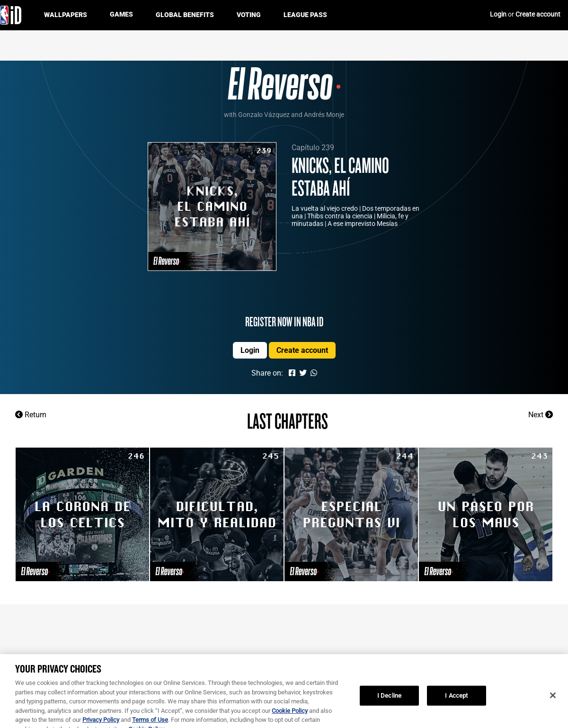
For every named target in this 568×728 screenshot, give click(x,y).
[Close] (553, 699)
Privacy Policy (101, 723)
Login (499, 14)
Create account (538, 14)
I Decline (389, 699)
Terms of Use (150, 723)
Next (541, 415)
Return (31, 415)
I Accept (456, 699)
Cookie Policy (290, 714)
